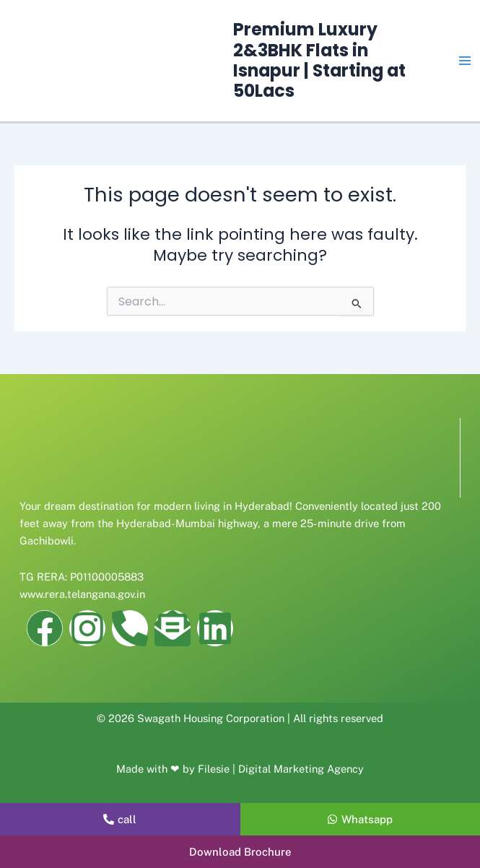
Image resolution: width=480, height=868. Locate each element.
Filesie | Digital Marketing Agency (281, 769)
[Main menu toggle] (465, 61)
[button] (240, 852)
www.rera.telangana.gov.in (82, 594)
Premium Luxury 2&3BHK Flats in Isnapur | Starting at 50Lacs (319, 60)
